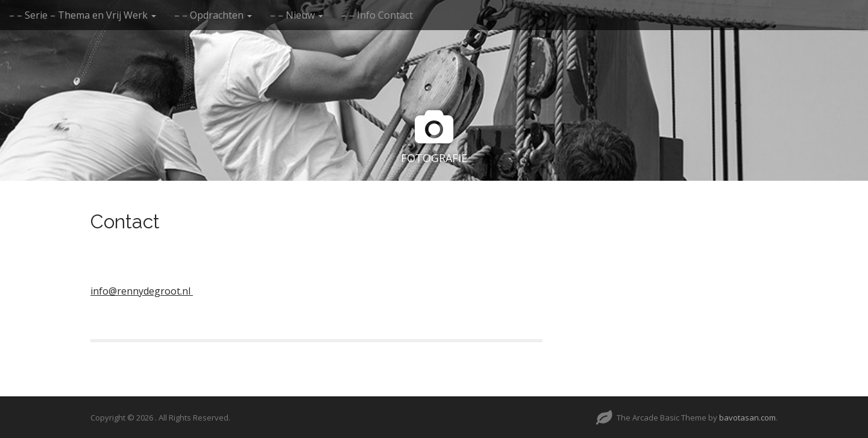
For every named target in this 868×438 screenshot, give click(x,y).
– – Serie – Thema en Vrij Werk (83, 15)
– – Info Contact (377, 15)
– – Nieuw (297, 15)
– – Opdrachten (213, 15)
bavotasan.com (747, 418)
